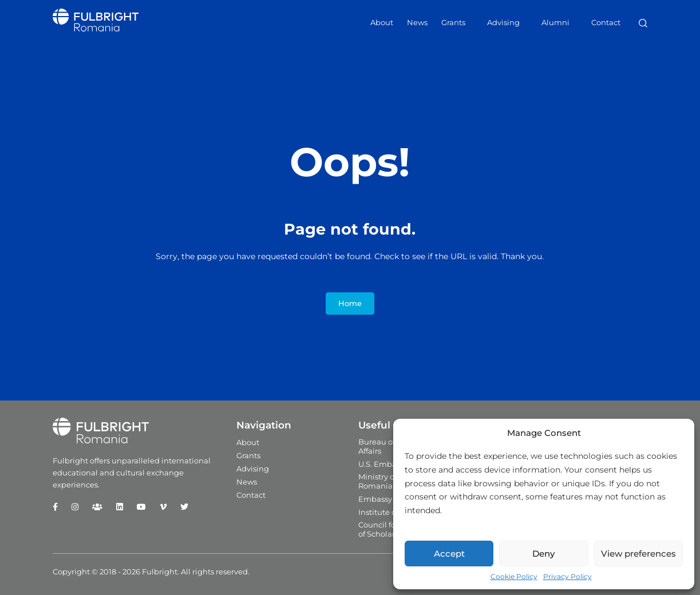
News (417, 22)
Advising (503, 22)
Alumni (555, 22)
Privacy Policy (567, 576)
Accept (449, 554)
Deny (543, 554)
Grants (453, 22)
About (382, 22)
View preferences (638, 554)
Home (350, 304)
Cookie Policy (514, 576)
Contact (606, 22)
